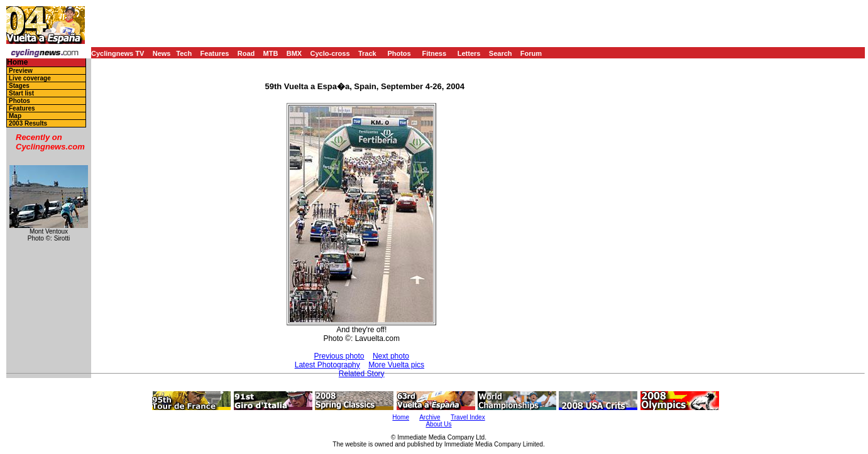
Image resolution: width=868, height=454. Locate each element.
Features (215, 53)
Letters (469, 53)
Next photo (391, 356)
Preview (21, 71)
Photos (399, 53)
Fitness (434, 53)
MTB (271, 53)
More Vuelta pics (396, 365)
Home (17, 62)
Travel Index (468, 417)
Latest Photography (327, 365)
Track (367, 53)
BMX (294, 53)
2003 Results (28, 123)
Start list (21, 93)
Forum (531, 53)
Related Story (362, 374)
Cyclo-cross (330, 53)
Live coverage (30, 78)
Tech (184, 53)
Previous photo (339, 356)
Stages (19, 86)
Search (501, 53)
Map (15, 116)
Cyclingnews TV (118, 53)
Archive (430, 417)
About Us (438, 424)
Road (246, 53)
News (162, 53)
